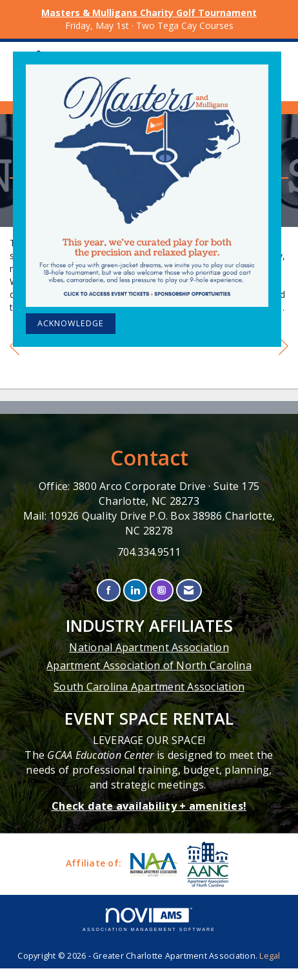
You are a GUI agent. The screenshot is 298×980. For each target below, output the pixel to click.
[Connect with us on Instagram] (162, 590)
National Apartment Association (149, 647)
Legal (270, 956)
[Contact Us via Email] (189, 590)
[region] (283, 348)
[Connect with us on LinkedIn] (135, 590)
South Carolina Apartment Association (149, 687)
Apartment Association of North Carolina (149, 665)
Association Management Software (149, 920)
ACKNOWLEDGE (71, 323)
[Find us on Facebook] (109, 590)
